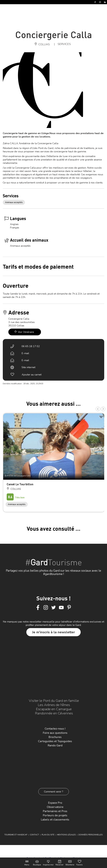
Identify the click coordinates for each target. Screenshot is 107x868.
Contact (34, 835)
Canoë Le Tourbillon (20, 484)
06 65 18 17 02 (31, 346)
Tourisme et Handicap (16, 835)
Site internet (28, 367)
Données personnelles (91, 835)
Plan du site (48, 835)
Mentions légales (66, 835)
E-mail (25, 353)
